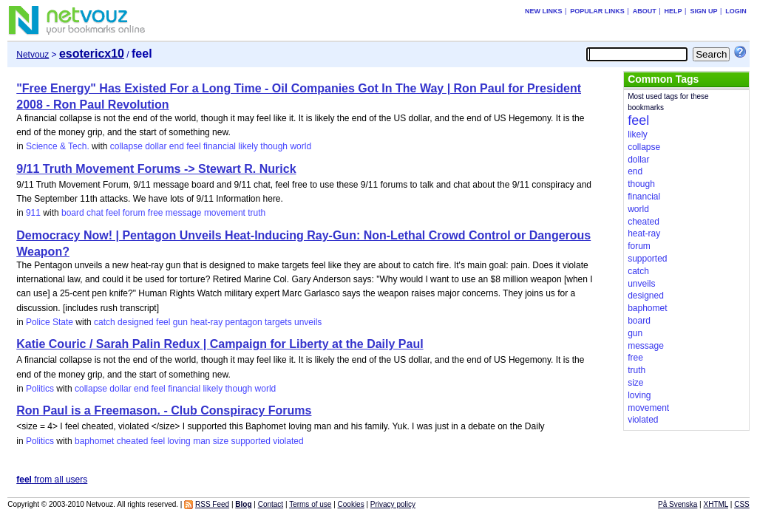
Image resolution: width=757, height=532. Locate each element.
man (201, 441)
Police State (50, 322)
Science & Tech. (58, 146)
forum (134, 213)
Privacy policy (393, 504)
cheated (133, 441)
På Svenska (678, 504)
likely (248, 146)
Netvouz (33, 55)
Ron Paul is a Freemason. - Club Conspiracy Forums (164, 410)
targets (278, 322)
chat (95, 213)
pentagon (244, 322)
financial (220, 146)
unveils (308, 322)
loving (179, 441)
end (177, 146)
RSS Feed (212, 504)
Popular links (597, 11)
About (645, 11)
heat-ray (206, 322)
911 (33, 213)
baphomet (94, 441)
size (221, 441)
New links (544, 11)
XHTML (716, 504)
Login (736, 11)
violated (288, 441)
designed (136, 322)
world (301, 146)
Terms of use (310, 504)
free (156, 213)
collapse (126, 146)
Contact (271, 504)
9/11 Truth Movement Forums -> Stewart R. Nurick (156, 169)
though (274, 146)
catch (105, 322)
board (73, 213)
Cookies (351, 504)
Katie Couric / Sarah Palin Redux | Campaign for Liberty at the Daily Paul (220, 344)
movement (225, 213)
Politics (40, 389)
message (184, 213)
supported (251, 441)
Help (673, 11)
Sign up (703, 11)
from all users (52, 480)
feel (193, 146)
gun (180, 322)
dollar (156, 146)
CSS (742, 504)
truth (257, 213)
